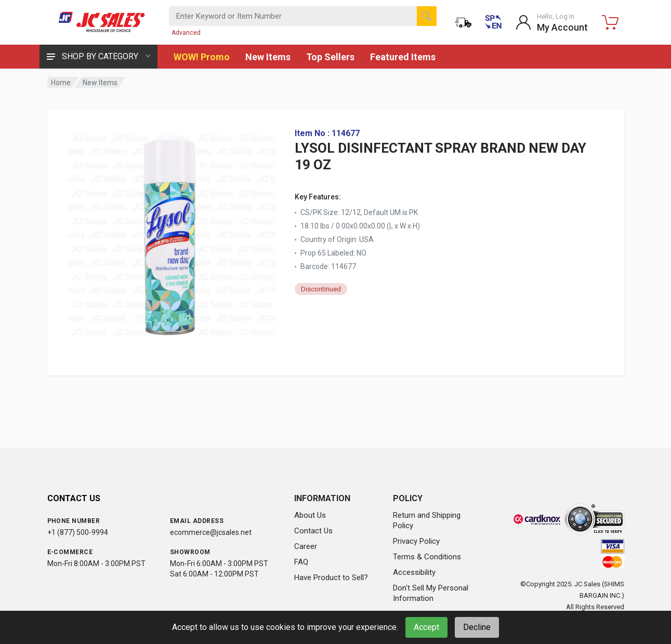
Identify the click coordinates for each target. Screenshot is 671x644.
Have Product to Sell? (331, 578)
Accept (426, 627)
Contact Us (313, 531)
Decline (477, 627)
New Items (268, 57)
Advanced (186, 33)
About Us (310, 515)
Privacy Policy (416, 541)
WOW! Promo (202, 57)
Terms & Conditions (427, 557)
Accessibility (414, 572)
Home (61, 83)
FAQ (301, 562)
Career (306, 546)
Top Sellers (330, 57)
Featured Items (403, 57)
